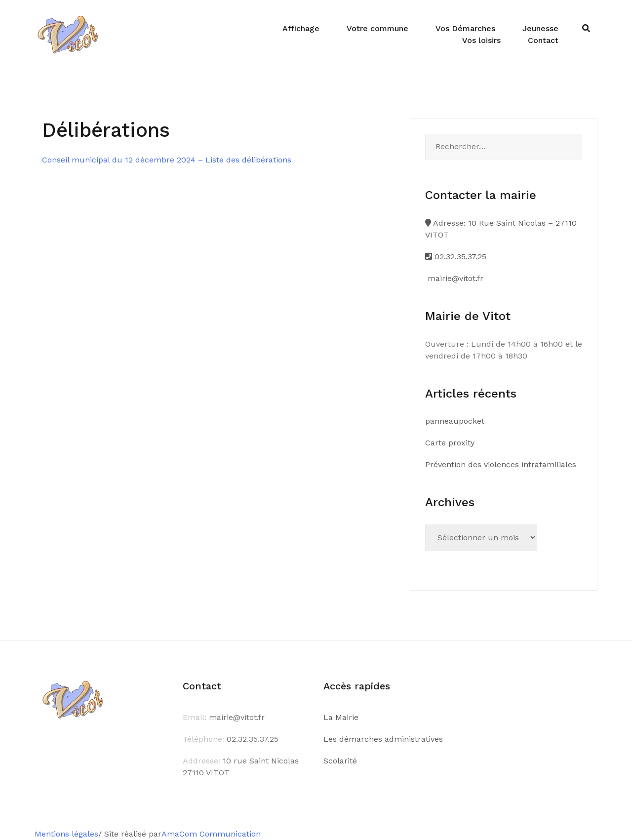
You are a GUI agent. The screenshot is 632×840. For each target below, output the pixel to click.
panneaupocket (455, 421)
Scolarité (340, 761)
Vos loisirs (481, 40)
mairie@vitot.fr (454, 278)
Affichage (301, 28)
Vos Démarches (465, 28)
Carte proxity (450, 443)
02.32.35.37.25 (456, 257)
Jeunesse (540, 28)
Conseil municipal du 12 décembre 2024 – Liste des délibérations (167, 160)
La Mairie (341, 717)
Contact (543, 40)
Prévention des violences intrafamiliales (501, 464)
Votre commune (377, 28)
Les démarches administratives (383, 739)
